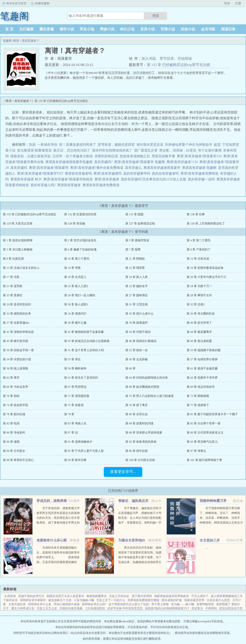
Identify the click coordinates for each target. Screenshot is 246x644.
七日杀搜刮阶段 (95, 608)
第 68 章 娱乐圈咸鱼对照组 (142, 387)
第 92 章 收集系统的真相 (141, 442)
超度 (217, 145)
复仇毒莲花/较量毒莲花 (34, 150)
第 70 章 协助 (11, 396)
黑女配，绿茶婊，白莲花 (178, 150)
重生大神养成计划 (23, 608)
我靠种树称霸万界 (213, 501)
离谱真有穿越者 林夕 (27, 179)
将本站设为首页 (16, 3)
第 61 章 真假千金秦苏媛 (202, 368)
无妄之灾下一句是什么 (111, 600)
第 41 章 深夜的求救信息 (18, 332)
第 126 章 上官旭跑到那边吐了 (206, 223)
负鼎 (32, 145)
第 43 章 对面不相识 (138, 332)
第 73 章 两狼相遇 (198, 396)
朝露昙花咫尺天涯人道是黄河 (65, 596)
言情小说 (168, 29)
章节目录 (167, 59)
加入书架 (149, 59)
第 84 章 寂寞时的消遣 (139, 423)
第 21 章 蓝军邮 (13, 286)
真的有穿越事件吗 (138, 174)
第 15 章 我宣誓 (135, 268)
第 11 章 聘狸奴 (135, 259)
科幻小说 (127, 29)
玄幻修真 (26, 29)
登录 (227, 3)
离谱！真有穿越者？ (26, 41)
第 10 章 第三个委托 (77, 259)
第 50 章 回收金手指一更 (18, 350)
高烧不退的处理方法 (31, 596)
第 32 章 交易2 (196, 304)
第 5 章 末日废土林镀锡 (18, 250)
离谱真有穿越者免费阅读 (102, 185)
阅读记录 (228, 29)
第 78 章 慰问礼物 (14, 414)
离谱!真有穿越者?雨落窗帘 (49, 168)
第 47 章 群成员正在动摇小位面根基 (87, 341)
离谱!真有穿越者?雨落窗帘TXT (41, 174)
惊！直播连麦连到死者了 (78, 145)
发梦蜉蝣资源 (205, 604)
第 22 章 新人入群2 (76, 286)
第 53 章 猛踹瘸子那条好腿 (204, 350)
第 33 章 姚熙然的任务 (17, 314)
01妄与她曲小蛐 (84, 600)
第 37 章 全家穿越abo (16, 323)
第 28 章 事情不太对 (199, 295)
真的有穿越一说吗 (202, 179)
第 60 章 (130, 368)
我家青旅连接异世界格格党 (172, 596)
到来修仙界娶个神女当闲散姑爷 (189, 145)
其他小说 (188, 29)
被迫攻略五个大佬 (60, 600)
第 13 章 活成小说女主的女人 (21, 268)
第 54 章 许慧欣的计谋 (17, 359)
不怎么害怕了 (200, 596)
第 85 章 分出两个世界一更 (204, 423)
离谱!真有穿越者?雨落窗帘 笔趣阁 (140, 162)
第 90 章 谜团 (11, 442)
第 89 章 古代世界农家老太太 (205, 433)
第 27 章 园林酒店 (137, 295)
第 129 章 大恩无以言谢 (18, 223)
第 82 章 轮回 (11, 423)
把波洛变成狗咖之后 (135, 156)
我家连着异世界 (194, 600)
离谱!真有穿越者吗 (108, 174)
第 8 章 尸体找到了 (199, 250)
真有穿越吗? (104, 162)
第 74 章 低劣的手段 (15, 405)
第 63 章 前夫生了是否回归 (81, 378)
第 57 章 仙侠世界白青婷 (202, 359)
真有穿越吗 (20, 168)
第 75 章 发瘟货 (74, 405)
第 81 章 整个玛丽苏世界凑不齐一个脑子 (212, 414)
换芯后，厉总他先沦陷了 (72, 150)
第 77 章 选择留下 (198, 405)
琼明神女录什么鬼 (40, 604)
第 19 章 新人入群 (137, 277)
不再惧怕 (211, 608)
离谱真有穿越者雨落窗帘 (163, 168)
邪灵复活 (197, 608)
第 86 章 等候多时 (14, 433)
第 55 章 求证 (72, 359)
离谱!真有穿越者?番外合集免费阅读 (98, 168)
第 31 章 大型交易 (137, 304)
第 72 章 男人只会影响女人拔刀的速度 (150, 396)
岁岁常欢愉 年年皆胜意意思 (125, 608)
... (206, 548)
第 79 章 (69, 414)
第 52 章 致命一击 (137, 350)
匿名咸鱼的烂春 (172, 600)
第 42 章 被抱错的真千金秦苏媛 (84, 332)
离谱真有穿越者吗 (79, 174)
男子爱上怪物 (160, 604)
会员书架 (208, 29)
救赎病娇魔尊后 (97, 596)
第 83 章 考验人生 (75, 423)
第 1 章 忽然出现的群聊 (18, 240)
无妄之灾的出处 (119, 596)
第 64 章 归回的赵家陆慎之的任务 (147, 378)
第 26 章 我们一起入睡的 (80, 295)
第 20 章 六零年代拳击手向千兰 (206, 277)
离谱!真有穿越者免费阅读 (200, 174)
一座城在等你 (47, 145)
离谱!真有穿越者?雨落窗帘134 (200, 156)
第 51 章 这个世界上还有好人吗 (84, 350)
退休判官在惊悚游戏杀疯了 (112, 150)
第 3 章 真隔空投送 (137, 240)
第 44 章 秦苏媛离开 (199, 332)
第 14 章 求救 (72, 268)
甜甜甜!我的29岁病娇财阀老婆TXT (167, 608)
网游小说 (107, 29)
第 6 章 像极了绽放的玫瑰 (80, 250)
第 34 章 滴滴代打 (75, 314)
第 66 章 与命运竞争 (15, 387)
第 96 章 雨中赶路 (137, 451)
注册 (238, 3)
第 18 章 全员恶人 (75, 277)
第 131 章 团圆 (134, 214)
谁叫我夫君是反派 (150, 145)
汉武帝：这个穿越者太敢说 (73, 156)
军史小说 (87, 29)
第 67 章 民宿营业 (75, 387)
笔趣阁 (7, 41)
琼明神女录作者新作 (33, 600)
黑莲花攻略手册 (163, 156)
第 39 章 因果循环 (137, 323)
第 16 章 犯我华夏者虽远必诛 (205, 268)
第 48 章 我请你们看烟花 (141, 341)
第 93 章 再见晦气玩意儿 (202, 442)
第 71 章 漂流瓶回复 (77, 396)
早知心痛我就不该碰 (67, 604)
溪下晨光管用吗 (142, 596)
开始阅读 (185, 59)
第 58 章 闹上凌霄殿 (15, 368)
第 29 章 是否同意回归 (17, 304)
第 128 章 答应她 (75, 223)
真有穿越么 (134, 168)
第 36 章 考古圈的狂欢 (201, 314)
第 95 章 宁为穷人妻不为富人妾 (84, 451)
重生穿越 (47, 29)
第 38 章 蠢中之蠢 (75, 323)
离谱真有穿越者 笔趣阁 (200, 168)
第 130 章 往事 (196, 214)
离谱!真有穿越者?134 (183, 162)
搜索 (156, 16)
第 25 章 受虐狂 (13, 295)
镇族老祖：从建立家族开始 (31, 156)
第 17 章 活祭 (11, 277)
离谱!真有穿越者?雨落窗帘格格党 (69, 179)
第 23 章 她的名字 (137, 286)
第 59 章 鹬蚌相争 (75, 368)
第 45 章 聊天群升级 (15, 341)
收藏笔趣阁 (42, 3)
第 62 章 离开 (11, 378)
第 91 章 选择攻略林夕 (78, 442)
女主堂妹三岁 (210, 540)
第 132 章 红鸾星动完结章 (80, 214)
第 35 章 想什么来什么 (139, 314)
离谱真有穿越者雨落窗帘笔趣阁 (70, 162)
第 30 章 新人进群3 (76, 304)
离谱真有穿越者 (70, 185)
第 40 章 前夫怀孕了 (199, 323)
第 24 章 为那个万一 (199, 286)
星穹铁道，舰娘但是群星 (116, 145)
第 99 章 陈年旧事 (75, 460)
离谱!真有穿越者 (108, 179)
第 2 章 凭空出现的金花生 (80, 240)
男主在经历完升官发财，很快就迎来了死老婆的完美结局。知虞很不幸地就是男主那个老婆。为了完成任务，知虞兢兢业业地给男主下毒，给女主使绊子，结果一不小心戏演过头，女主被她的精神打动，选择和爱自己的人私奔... (140, 562)
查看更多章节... (123, 472)
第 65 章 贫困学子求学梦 (202, 378)
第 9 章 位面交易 (13, 259)
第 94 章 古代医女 (14, 451)
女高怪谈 (10, 596)
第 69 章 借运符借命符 (201, 387)
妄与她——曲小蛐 (183, 604)
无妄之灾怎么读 (47, 608)
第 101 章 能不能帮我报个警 (204, 460)
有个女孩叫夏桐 (210, 150)
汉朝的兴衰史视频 (71, 608)
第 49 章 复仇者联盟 (199, 341)
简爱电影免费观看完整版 (143, 600)
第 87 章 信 (71, 433)
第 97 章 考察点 (196, 451)
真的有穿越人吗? (44, 185)
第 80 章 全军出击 (137, 414)
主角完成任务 (17, 604)
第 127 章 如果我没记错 (140, 223)
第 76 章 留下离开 (137, 405)
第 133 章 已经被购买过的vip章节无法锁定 (30, 214)
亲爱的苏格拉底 (106, 156)
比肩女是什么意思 (218, 600)
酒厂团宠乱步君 (146, 150)
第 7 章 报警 (133, 250)
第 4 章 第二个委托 (199, 240)
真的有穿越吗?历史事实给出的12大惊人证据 (154, 179)
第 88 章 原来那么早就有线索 (144, 433)
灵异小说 (148, 29)
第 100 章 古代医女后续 (140, 460)
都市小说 (67, 29)
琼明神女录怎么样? (94, 604)
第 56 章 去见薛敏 (137, 359)
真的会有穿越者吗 (166, 174)
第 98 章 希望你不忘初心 (18, 460)
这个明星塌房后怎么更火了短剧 (129, 604)
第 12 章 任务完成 (198, 259)
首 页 (9, 29)
